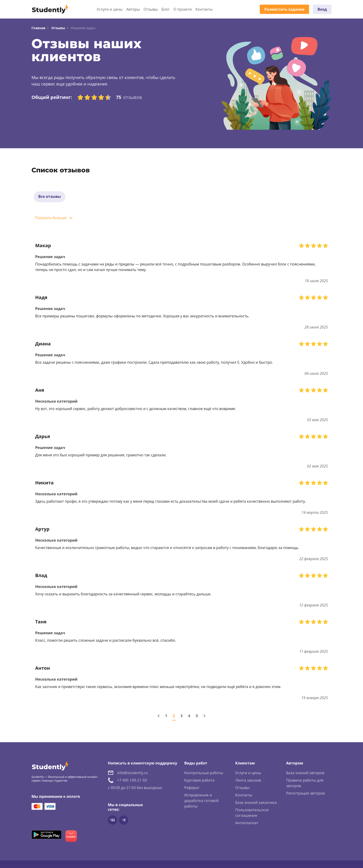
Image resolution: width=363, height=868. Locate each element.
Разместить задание (284, 9)
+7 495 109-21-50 (132, 781)
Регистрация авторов (305, 794)
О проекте (183, 9)
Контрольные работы (204, 773)
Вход (322, 9)
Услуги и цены (110, 9)
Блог (165, 9)
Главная (38, 28)
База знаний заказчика (256, 803)
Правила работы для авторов (305, 783)
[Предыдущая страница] (159, 716)
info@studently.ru (133, 773)
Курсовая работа (199, 781)
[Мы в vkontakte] (113, 821)
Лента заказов (248, 781)
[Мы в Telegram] (124, 821)
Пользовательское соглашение (252, 813)
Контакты (204, 9)
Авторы (133, 9)
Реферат (192, 788)
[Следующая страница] (204, 716)
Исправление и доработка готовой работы (201, 801)
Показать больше (51, 218)
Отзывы (151, 9)
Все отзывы (50, 197)
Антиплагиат (247, 823)
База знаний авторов (305, 773)
